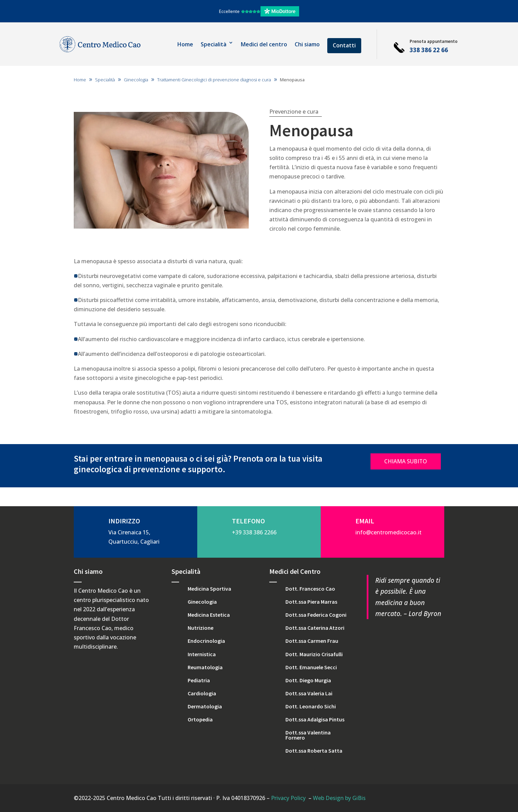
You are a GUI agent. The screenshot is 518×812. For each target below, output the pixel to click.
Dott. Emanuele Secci (311, 667)
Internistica (202, 654)
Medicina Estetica (209, 615)
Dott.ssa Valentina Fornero (308, 735)
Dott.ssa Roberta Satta (314, 751)
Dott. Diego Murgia (308, 680)
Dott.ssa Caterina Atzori (315, 628)
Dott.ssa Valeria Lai (309, 693)
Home (185, 44)
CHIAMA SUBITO (406, 461)
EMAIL (365, 521)
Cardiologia (202, 693)
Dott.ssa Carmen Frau (312, 641)
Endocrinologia (206, 641)
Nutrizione (201, 628)
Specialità (214, 44)
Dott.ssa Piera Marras (311, 602)
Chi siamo (307, 44)
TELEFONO (248, 521)
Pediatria (199, 680)
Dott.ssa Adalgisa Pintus (315, 719)
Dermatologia (205, 706)
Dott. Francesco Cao (310, 589)
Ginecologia (202, 602)
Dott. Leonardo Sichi (311, 706)
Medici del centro (264, 44)
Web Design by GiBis (339, 798)
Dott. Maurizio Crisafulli (314, 654)
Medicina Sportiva (209, 589)
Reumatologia (205, 667)
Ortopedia (200, 719)
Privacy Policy (288, 798)
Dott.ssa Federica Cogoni (316, 615)
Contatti (344, 45)
